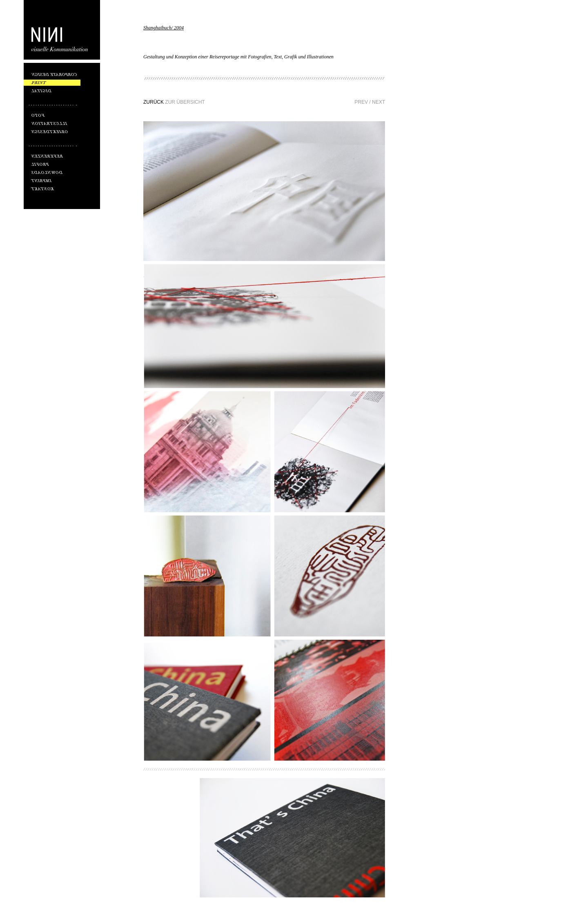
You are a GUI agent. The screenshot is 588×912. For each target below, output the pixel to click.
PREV (361, 102)
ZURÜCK (154, 102)
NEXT (379, 102)
